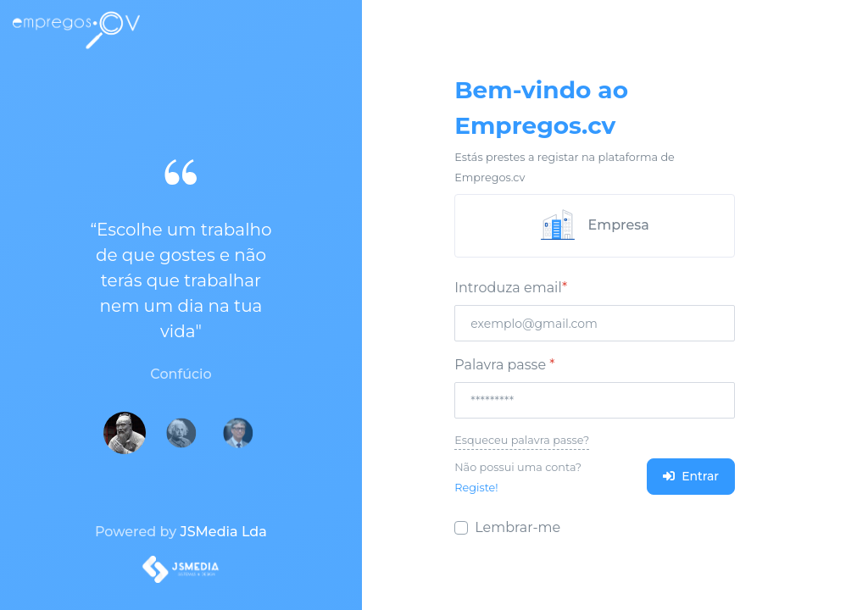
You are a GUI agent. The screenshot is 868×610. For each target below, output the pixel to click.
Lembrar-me (517, 527)
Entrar (691, 476)
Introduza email (511, 288)
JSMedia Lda (223, 532)
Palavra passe (504, 365)
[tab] (595, 227)
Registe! (476, 488)
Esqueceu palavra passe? (522, 440)
